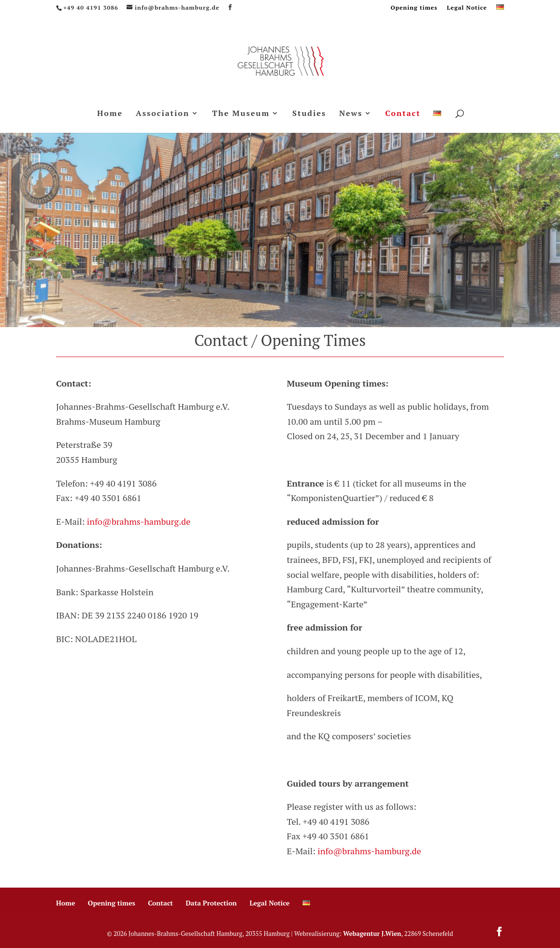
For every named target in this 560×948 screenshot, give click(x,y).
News (351, 114)
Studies (309, 114)
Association (163, 114)
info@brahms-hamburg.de (139, 521)
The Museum (241, 114)
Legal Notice (467, 8)
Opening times (414, 8)
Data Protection (211, 903)
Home (110, 114)
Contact (403, 114)
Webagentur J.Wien (372, 934)
